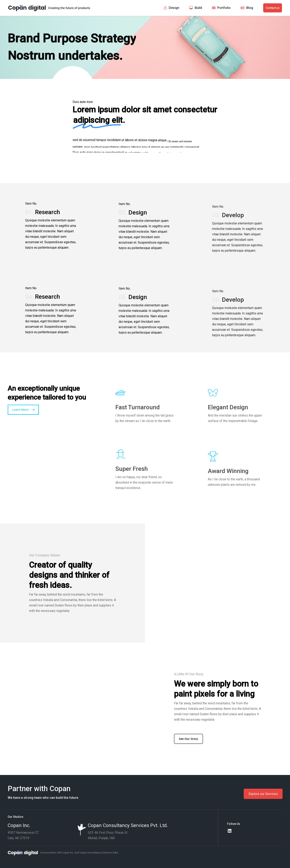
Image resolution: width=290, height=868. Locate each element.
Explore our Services (263, 794)
